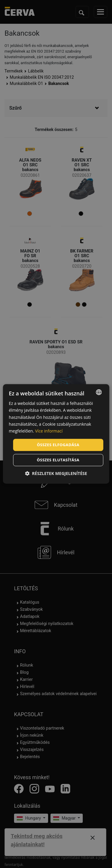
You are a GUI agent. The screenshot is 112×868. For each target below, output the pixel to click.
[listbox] (99, 392)
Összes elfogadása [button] (58, 445)
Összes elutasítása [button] (58, 460)
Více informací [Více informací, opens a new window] (49, 431)
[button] (56, 474)
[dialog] (56, 434)
